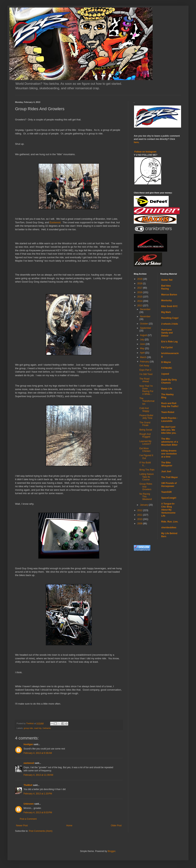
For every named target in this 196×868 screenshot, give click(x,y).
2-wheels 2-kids (170, 324)
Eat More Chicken (145, 450)
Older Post (116, 826)
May (142, 348)
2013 (140, 306)
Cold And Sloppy (144, 410)
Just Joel (166, 471)
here (136, 142)
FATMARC (167, 368)
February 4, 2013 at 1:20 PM (38, 794)
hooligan (28, 744)
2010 (140, 519)
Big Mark (166, 312)
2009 (140, 524)
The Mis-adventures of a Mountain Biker (170, 442)
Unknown (29, 804)
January (144, 505)
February (145, 362)
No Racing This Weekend (146, 497)
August (144, 335)
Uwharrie (47, 728)
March (144, 357)
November (145, 317)
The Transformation (147, 401)
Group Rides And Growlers (146, 487)
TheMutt (28, 785)
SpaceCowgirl (169, 498)
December (145, 309)
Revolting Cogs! (170, 318)
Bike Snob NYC (170, 306)
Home (69, 826)
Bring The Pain (147, 470)
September (146, 328)
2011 (140, 515)
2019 (140, 279)
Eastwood (55, 222)
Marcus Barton (169, 295)
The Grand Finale (145, 424)
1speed (165, 374)
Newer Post (22, 826)
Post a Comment (28, 819)
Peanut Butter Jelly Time (146, 417)
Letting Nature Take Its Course (147, 477)
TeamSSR (167, 492)
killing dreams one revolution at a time (169, 454)
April (143, 353)
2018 (140, 283)
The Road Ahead (144, 380)
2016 (140, 292)
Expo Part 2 (145, 370)
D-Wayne (166, 362)
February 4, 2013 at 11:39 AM (38, 775)
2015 (140, 297)
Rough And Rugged (145, 435)
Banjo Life (167, 389)
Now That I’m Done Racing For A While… (146, 390)
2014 (140, 301)
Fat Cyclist (167, 347)
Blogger (111, 851)
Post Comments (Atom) (41, 831)
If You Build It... (145, 464)
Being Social (146, 430)
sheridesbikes (169, 528)
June (143, 344)
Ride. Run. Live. (170, 522)
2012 (140, 510)
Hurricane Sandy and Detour (167, 333)
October (144, 324)
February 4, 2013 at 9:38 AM (38, 753)
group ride (28, 728)
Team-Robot (168, 412)
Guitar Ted (167, 280)
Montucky (167, 300)
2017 (140, 288)
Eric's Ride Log (170, 342)
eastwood (29, 763)
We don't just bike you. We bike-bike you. (169, 430)
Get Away (144, 366)
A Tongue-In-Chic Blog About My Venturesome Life (168, 510)
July (142, 340)
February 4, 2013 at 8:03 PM (38, 813)
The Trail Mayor (170, 477)
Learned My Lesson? (145, 443)
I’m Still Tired (146, 374)
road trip (38, 728)
